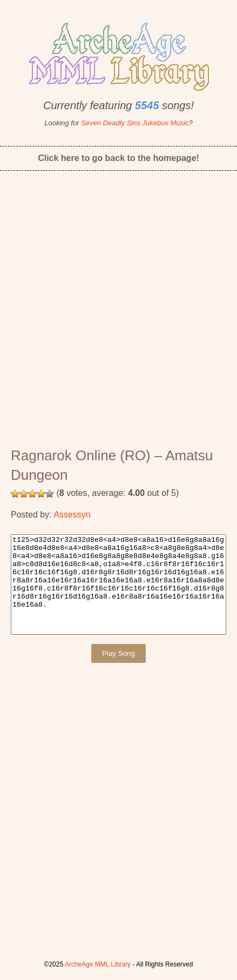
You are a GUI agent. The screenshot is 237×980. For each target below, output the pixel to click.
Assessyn (72, 515)
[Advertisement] (118, 316)
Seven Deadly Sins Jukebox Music (135, 123)
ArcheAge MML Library (98, 964)
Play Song (118, 653)
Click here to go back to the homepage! (118, 158)
